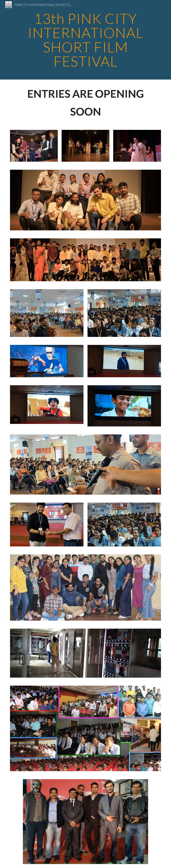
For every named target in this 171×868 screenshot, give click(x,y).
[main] (86, 40)
